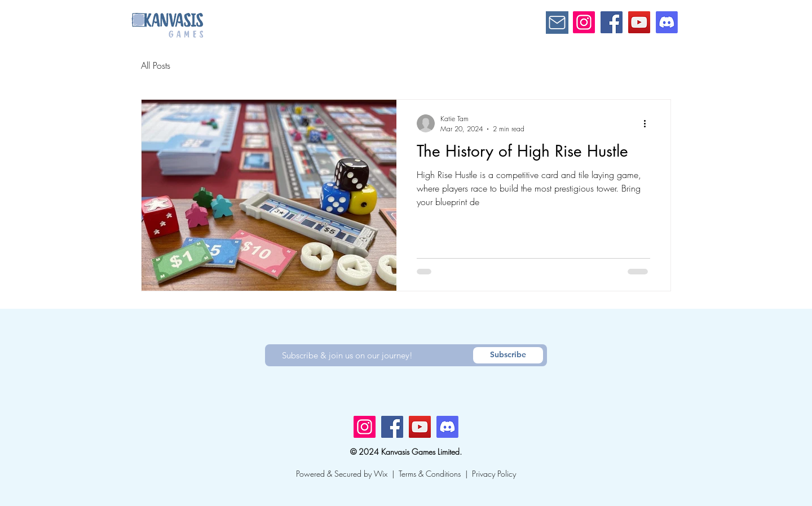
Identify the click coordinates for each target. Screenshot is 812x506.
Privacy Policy (494, 474)
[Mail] (557, 23)
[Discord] (667, 22)
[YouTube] (639, 22)
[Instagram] (584, 22)
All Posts (156, 65)
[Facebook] (612, 22)
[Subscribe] (508, 355)
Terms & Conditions (430, 474)
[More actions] (648, 123)
